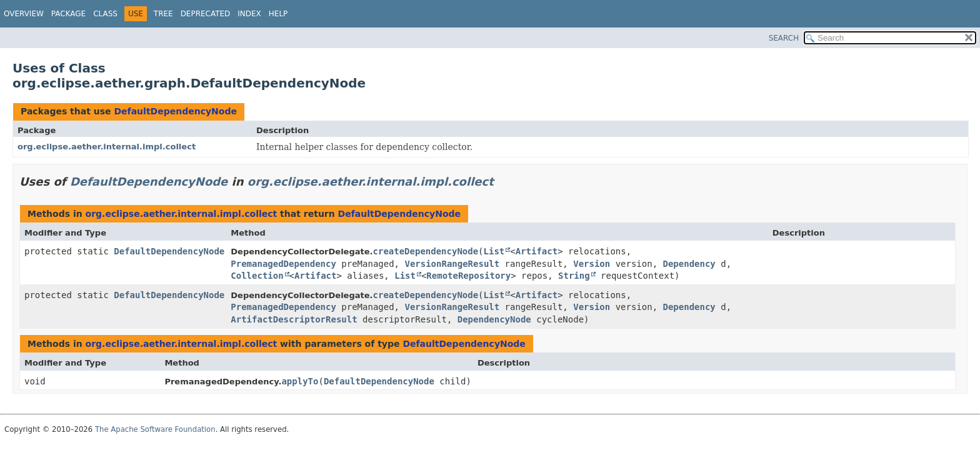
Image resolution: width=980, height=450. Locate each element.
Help (278, 14)
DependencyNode (494, 319)
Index (249, 14)
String (574, 276)
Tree (163, 14)
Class (105, 14)
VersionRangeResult (452, 264)
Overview (24, 14)
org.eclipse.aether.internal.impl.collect (107, 147)
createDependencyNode (426, 251)
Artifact (537, 251)
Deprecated (206, 14)
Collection (257, 276)
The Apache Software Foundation (155, 429)
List (494, 251)
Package (68, 14)
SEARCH (784, 38)
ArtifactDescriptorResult (294, 319)
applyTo (300, 381)
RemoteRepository (468, 276)
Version (592, 264)
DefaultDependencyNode (175, 111)
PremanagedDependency (283, 264)
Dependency (689, 264)
